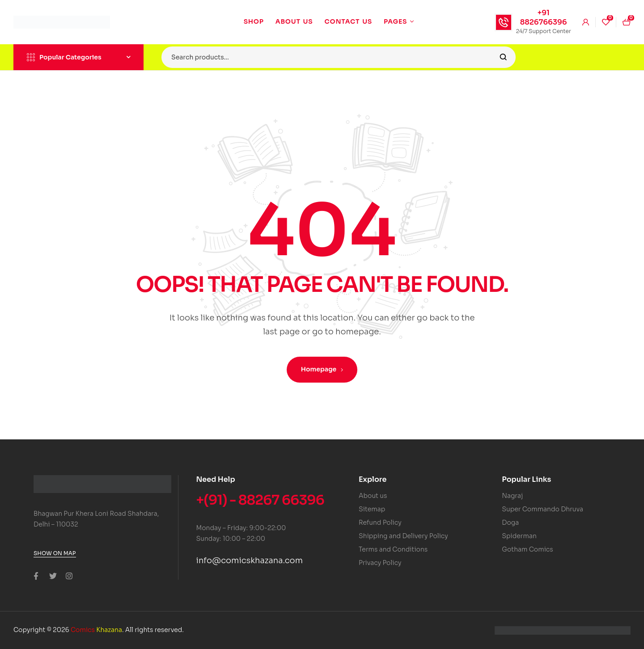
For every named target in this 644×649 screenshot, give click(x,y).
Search (503, 57)
